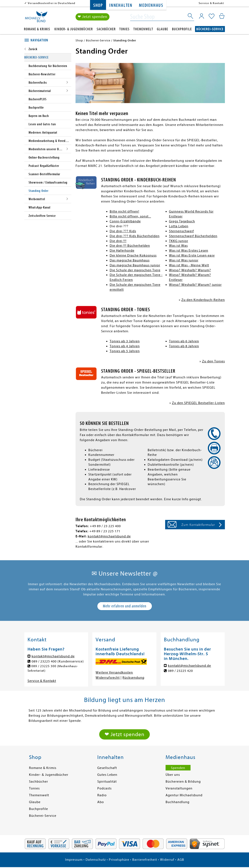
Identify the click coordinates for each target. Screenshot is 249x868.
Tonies (124, 29)
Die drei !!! (118, 241)
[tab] (48, 40)
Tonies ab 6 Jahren (184, 341)
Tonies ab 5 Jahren (125, 351)
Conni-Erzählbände (125, 221)
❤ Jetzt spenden (92, 17)
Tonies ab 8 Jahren (184, 346)
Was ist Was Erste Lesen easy (192, 255)
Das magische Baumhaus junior (135, 265)
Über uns (173, 775)
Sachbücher (106, 29)
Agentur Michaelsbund (184, 796)
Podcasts (104, 789)
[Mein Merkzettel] (212, 16)
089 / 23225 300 (44, 666)
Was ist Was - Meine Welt (189, 265)
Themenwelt (143, 29)
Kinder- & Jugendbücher (74, 29)
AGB (181, 860)
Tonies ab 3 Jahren (125, 341)
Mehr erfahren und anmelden (125, 606)
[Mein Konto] (202, 16)
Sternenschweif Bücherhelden (193, 236)
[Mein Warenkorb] (222, 16)
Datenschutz (96, 860)
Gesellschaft (107, 769)
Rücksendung (133, 678)
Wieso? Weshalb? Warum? (190, 270)
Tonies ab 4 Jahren (125, 346)
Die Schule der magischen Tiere (135, 270)
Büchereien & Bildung (183, 782)
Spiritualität (107, 782)
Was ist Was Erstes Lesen (189, 251)
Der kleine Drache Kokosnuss (133, 255)
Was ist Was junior (184, 260)
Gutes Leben (107, 775)
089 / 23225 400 (44, 661)
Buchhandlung (178, 803)
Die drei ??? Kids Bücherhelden (135, 236)
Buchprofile (182, 29)
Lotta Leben (179, 226)
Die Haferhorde (122, 251)
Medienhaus (151, 5)
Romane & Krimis (37, 29)
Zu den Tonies (213, 361)
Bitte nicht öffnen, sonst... (130, 216)
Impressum (74, 860)
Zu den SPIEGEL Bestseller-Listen (198, 403)
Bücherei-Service (210, 29)
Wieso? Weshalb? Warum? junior (195, 285)
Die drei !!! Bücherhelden (130, 246)
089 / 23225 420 (180, 671)
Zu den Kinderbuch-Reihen (203, 300)
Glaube (162, 29)
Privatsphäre (119, 860)
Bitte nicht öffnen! (124, 212)
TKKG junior (179, 241)
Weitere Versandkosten (114, 673)
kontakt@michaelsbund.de (109, 536)
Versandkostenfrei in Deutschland (52, 3)
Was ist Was (178, 246)
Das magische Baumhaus (130, 260)
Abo (101, 803)
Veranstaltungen (179, 789)
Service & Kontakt (211, 3)
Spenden (178, 769)
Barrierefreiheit (145, 860)
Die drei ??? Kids (123, 231)
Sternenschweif (181, 231)
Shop (98, 5)
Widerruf (167, 860)
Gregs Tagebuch (182, 221)
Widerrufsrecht (108, 678)
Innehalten (121, 5)
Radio (102, 796)
